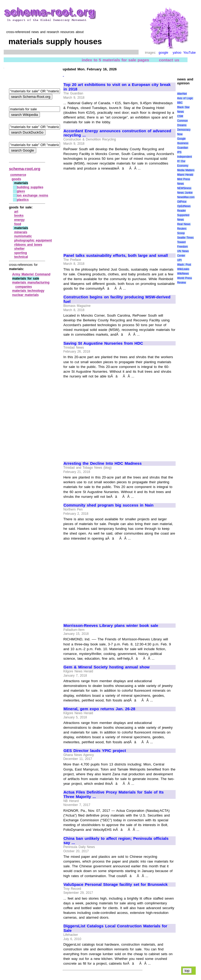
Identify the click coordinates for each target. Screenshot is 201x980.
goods (16, 179)
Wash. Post (184, 265)
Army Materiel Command (31, 274)
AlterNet (182, 94)
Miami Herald (185, 175)
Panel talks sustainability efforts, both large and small (116, 256)
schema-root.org (25, 169)
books (19, 216)
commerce (18, 175)
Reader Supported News (183, 215)
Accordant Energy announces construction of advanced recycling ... (117, 133)
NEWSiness (184, 188)
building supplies (30, 187)
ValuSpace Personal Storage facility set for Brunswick (116, 885)
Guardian (183, 148)
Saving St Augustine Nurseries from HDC (103, 343)
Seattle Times (185, 238)
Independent (185, 157)
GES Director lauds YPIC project (95, 751)
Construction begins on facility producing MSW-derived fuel (117, 299)
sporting (21, 253)
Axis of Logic (185, 98)
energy (19, 220)
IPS (179, 152)
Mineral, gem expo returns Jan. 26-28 (99, 709)
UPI (179, 260)
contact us (169, 60)
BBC (180, 103)
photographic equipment (33, 240)
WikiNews (183, 274)
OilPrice (182, 202)
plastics (23, 200)
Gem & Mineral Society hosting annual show (107, 667)
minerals (21, 232)
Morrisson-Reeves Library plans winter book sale (111, 626)
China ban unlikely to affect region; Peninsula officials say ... (116, 841)
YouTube (189, 53)
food (18, 224)
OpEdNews (184, 206)
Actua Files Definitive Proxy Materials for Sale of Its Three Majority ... (114, 794)
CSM (180, 116)
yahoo (177, 53)
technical (21, 257)
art (16, 212)
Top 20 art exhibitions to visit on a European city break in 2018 (117, 87)
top (187, 971)
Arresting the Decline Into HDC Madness (103, 463)
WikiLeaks (183, 269)
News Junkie (185, 193)
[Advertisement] (108, 209)
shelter (19, 249)
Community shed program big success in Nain (109, 505)
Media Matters (186, 170)
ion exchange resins (33, 195)
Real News (184, 224)
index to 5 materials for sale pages (115, 60)
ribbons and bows (28, 245)
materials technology (28, 291)
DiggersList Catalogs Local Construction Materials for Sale (115, 928)
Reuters (182, 229)
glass (21, 191)
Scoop (181, 233)
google (163, 53)
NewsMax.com (186, 197)
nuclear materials (25, 295)
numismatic (23, 236)
